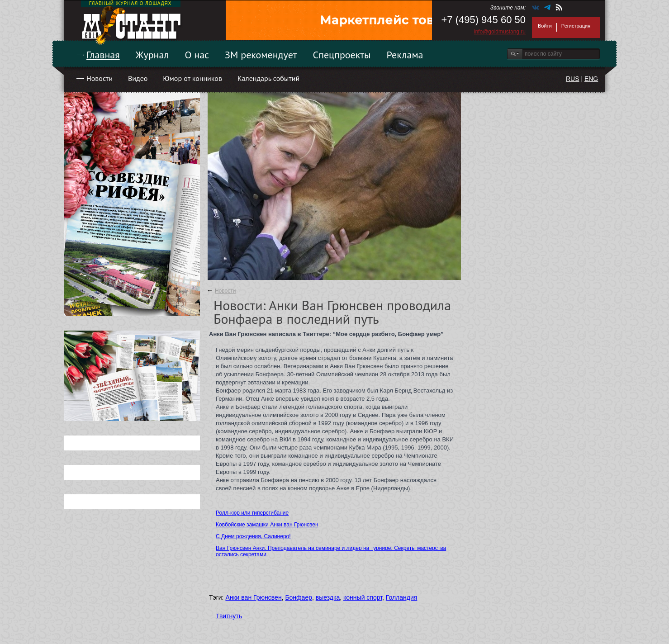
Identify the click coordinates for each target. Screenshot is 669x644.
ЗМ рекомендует (261, 55)
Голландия (402, 597)
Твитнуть (229, 616)
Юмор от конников (192, 78)
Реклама (405, 55)
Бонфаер (299, 597)
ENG (591, 79)
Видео (138, 78)
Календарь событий (268, 78)
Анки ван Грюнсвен (253, 597)
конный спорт (363, 597)
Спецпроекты (342, 55)
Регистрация (576, 26)
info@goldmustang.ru (500, 32)
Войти (545, 26)
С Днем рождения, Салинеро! (253, 536)
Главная (103, 55)
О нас (197, 55)
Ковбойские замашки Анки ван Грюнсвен (267, 525)
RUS (573, 79)
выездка (328, 597)
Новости (100, 78)
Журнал (152, 55)
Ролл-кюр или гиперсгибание (252, 513)
